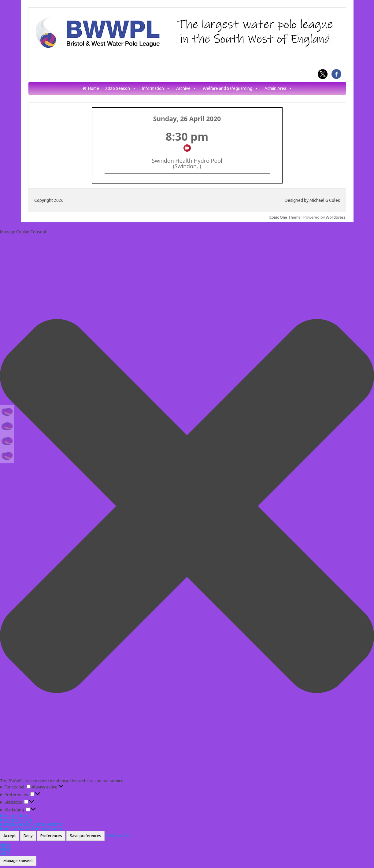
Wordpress (336, 217)
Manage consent (18, 861)
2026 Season (121, 89)
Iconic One (278, 217)
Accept (10, 836)
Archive (186, 89)
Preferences (51, 836)
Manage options (15, 816)
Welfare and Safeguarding (231, 89)
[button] (187, 506)
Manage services (16, 820)
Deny (28, 836)
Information (156, 89)
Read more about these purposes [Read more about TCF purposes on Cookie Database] (31, 829)
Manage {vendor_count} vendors (31, 824)
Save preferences (85, 836)
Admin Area (278, 89)
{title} (5, 845)
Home (94, 89)
